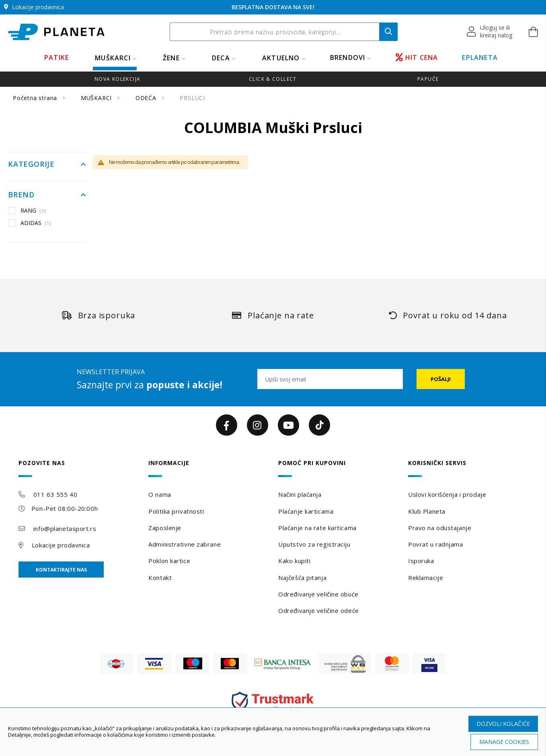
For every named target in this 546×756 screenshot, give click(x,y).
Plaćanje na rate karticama (317, 528)
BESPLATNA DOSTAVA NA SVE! (273, 7)
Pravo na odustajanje (440, 528)
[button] (490, 32)
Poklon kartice (169, 561)
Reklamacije (426, 578)
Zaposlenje (165, 528)
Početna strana (36, 98)
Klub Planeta (427, 511)
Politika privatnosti (176, 511)
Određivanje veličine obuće (318, 594)
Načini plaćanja (300, 494)
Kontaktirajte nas (61, 570)
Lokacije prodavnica (61, 545)
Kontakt (160, 578)
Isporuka (421, 561)
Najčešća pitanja (302, 578)
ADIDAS (36, 223)
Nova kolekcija (117, 79)
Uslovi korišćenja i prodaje (447, 494)
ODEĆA (147, 98)
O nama (160, 494)
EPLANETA (480, 57)
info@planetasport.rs (65, 529)
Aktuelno (281, 58)
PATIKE (56, 57)
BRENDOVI (348, 57)
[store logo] (56, 32)
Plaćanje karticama (306, 511)
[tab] (78, 468)
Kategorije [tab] (31, 164)
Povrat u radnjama (436, 544)
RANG (33, 211)
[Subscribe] (441, 379)
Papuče (428, 79)
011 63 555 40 (55, 494)
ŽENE (171, 58)
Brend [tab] (21, 195)
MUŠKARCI (113, 58)
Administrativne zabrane (185, 544)
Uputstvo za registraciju (314, 544)
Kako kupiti (294, 561)
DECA (221, 58)
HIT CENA (417, 57)
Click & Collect (273, 79)
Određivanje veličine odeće (319, 611)
